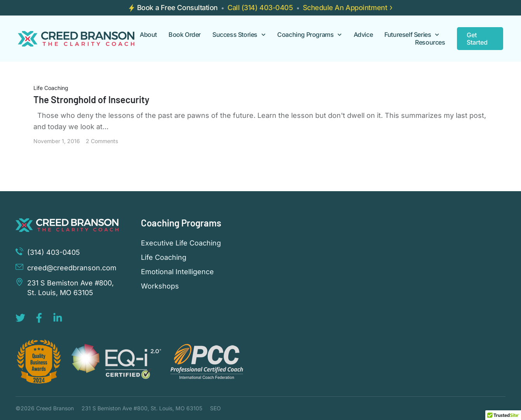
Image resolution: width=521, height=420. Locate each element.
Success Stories (239, 35)
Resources (430, 42)
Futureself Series (412, 35)
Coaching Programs (309, 35)
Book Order (185, 35)
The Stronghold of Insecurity (91, 99)
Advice (363, 35)
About (148, 35)
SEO (215, 408)
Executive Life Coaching (181, 243)
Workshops (160, 286)
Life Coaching (51, 88)
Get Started (477, 39)
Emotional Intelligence (177, 272)
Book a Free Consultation (177, 8)
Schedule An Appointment (345, 8)
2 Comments (102, 141)
